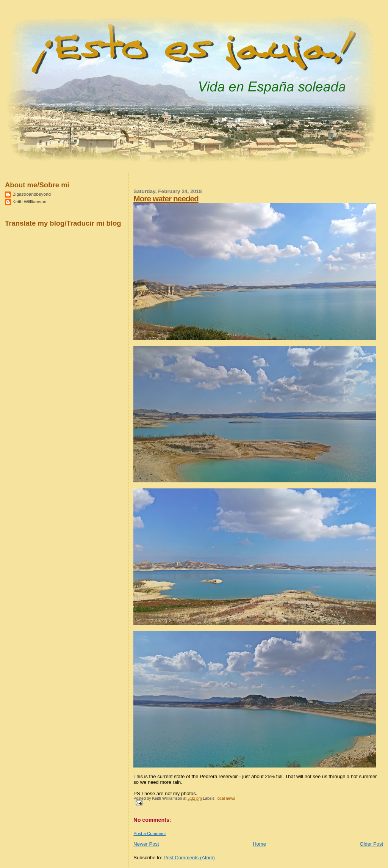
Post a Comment (149, 833)
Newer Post (146, 844)
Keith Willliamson (29, 202)
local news (226, 798)
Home (259, 844)
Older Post (372, 844)
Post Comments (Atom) (189, 858)
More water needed (166, 199)
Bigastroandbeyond (32, 194)
